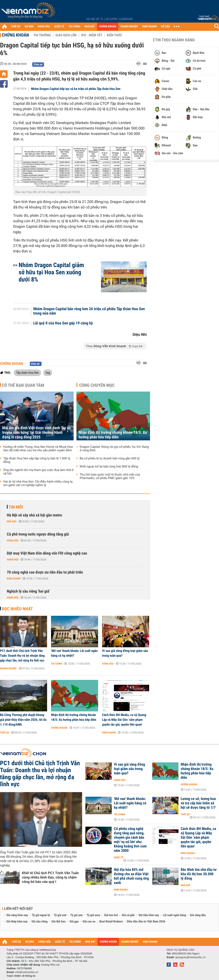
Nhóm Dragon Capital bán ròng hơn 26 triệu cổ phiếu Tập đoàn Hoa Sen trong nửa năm (89, 311)
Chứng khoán (15, 35)
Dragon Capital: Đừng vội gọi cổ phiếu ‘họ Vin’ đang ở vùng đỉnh (114, 449)
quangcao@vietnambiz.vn (190, 957)
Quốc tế (119, 857)
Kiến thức (114, 35)
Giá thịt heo (58, 922)
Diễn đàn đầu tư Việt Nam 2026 (146, 922)
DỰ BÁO (29, 27)
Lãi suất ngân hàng (174, 915)
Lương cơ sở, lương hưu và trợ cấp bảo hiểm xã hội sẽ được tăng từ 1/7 (198, 803)
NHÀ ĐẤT (90, 27)
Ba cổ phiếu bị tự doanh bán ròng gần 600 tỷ (110, 458)
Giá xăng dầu (198, 915)
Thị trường (42, 35)
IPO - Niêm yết (92, 35)
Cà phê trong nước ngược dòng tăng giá (38, 534)
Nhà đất (12, 521)
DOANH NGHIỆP (129, 27)
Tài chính (57, 664)
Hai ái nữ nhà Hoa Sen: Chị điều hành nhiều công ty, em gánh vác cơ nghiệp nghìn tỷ (38, 483)
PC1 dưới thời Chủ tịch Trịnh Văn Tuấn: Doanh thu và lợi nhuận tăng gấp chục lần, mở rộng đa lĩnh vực (22, 656)
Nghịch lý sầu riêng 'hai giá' (28, 591)
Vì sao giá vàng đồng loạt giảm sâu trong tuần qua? (125, 653)
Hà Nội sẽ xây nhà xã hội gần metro (34, 515)
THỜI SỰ (16, 27)
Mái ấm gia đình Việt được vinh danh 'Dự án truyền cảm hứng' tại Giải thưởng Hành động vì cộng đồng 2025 (36, 433)
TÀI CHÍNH (74, 27)
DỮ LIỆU (166, 27)
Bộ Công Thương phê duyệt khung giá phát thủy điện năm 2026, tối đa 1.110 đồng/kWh (23, 720)
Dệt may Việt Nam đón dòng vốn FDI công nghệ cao (47, 553)
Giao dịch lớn (66, 35)
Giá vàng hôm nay (17, 915)
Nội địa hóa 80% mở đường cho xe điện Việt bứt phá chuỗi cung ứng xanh (131, 876)
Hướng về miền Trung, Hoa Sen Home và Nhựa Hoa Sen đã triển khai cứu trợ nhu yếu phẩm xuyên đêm (38, 449)
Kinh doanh (14, 579)
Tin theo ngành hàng (175, 40)
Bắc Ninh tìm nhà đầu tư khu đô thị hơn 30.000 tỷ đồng (199, 874)
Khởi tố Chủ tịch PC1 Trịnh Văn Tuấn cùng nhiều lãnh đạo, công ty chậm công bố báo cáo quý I (50, 877)
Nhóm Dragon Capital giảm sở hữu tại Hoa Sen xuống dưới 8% (51, 272)
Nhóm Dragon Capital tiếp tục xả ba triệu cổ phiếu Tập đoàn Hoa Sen (76, 89)
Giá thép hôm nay (17, 922)
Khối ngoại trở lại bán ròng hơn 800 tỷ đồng (109, 467)
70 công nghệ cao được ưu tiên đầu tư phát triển (45, 572)
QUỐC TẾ (59, 27)
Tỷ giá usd (60, 915)
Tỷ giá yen (77, 915)
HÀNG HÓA (44, 27)
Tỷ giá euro (93, 915)
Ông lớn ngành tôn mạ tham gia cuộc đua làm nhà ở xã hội (38, 472)
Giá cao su (89, 922)
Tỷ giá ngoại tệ (41, 915)
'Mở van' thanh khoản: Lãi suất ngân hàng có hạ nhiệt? (74, 653)
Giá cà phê (128, 915)
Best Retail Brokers (111, 922)
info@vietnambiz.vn (27, 972)
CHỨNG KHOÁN (108, 27)
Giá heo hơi (111, 915)
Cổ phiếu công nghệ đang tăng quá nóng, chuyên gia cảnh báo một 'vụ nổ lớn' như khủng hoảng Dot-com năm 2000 (130, 840)
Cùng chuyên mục (97, 385)
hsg (48, 373)
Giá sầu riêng (40, 922)
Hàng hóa (13, 541)
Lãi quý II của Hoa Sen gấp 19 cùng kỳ (63, 323)
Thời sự (4, 733)
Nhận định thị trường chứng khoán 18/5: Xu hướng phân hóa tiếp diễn (113, 435)
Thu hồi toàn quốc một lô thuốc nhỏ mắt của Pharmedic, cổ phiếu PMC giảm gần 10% (110, 476)
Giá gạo (74, 922)
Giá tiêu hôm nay (149, 915)
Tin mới (16, 507)
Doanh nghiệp (8, 668)
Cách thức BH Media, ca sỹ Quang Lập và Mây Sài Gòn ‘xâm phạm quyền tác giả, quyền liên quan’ (124, 720)
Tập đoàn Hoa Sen (27, 373)
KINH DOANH (150, 27)
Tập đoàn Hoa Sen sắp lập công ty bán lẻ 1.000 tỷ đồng (37, 460)
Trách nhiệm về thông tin (21, 976)
